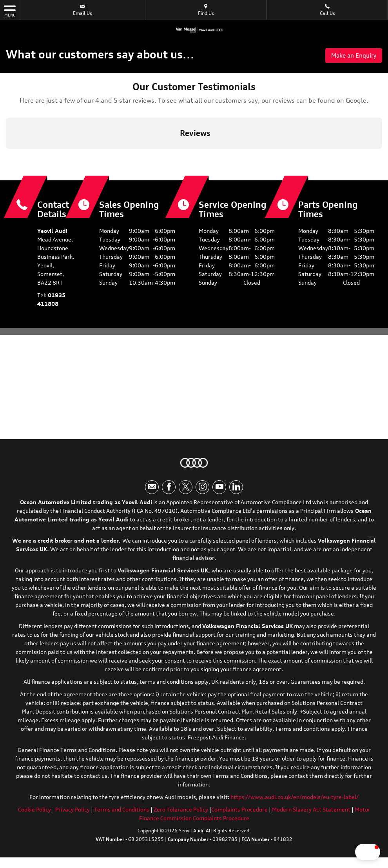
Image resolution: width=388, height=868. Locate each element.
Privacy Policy (73, 811)
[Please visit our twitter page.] (186, 489)
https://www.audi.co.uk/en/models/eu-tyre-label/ (295, 799)
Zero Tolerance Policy (181, 811)
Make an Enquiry (352, 56)
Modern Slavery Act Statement (311, 811)
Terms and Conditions (122, 811)
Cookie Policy (34, 811)
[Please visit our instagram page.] (202, 489)
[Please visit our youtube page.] (219, 489)
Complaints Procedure (239, 811)
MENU (10, 11)
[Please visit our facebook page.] (169, 489)
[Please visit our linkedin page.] (236, 489)
